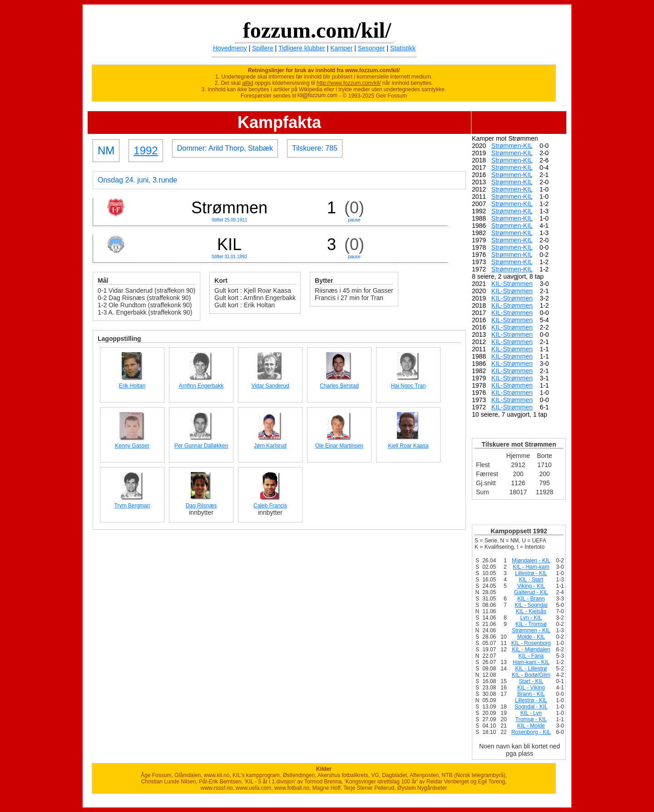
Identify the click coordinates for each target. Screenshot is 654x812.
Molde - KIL (531, 637)
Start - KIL (531, 681)
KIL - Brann (531, 599)
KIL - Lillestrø (531, 669)
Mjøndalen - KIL (531, 561)
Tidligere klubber (302, 48)
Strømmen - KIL (531, 630)
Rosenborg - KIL (531, 732)
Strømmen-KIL (512, 146)
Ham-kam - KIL (531, 662)
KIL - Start (531, 580)
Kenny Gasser (132, 446)
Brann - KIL (531, 694)
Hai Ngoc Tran (409, 386)
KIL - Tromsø (531, 624)
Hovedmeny (230, 48)
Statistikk (403, 48)
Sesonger (372, 48)
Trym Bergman (132, 506)
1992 (146, 150)
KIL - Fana (531, 656)
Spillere (263, 48)
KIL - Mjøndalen (531, 650)
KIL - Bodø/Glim (531, 675)
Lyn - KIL (531, 618)
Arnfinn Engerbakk (201, 386)
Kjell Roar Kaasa (408, 446)
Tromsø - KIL (531, 719)
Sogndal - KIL (531, 707)
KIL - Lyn (531, 713)
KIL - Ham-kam (531, 567)
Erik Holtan (132, 386)
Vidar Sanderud (270, 386)
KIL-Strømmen (512, 284)
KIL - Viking (531, 688)
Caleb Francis (270, 506)
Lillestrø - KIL (531, 573)
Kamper (341, 48)
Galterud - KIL (531, 592)
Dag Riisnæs (201, 506)
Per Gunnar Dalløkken (201, 446)
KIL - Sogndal (531, 605)
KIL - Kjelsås (531, 611)
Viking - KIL (531, 586)
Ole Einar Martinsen (339, 446)
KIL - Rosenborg (531, 643)
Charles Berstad (339, 386)
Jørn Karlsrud (270, 446)
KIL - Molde (531, 726)
